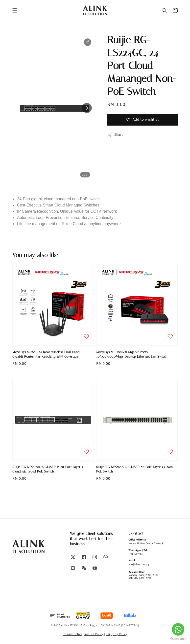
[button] (15, 10)
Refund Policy (94, 634)
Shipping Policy (117, 634)
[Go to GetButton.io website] (178, 639)
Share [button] (115, 135)
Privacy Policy (72, 634)
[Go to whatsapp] (178, 629)
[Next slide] (87, 108)
